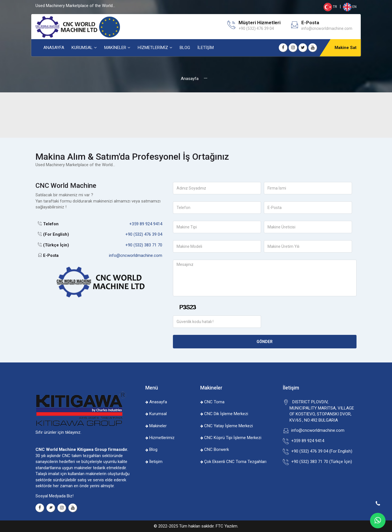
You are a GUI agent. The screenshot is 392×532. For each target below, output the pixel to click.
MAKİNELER (115, 48)
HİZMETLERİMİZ (153, 48)
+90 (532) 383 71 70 (144, 245)
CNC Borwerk (215, 449)
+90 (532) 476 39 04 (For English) (321, 451)
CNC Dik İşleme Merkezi (224, 414)
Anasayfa (190, 79)
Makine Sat (346, 48)
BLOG (185, 48)
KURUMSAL (82, 48)
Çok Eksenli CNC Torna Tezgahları (233, 462)
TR (330, 7)
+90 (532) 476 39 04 (144, 234)
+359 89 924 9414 (146, 224)
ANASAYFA (54, 48)
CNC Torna (212, 402)
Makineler (156, 426)
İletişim (154, 462)
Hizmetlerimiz (160, 438)
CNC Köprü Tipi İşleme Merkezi (231, 438)
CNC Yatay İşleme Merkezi (227, 426)
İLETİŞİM (206, 48)
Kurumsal (156, 414)
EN (349, 7)
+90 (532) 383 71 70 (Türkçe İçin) (321, 462)
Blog (151, 449)
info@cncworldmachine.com (327, 28)
